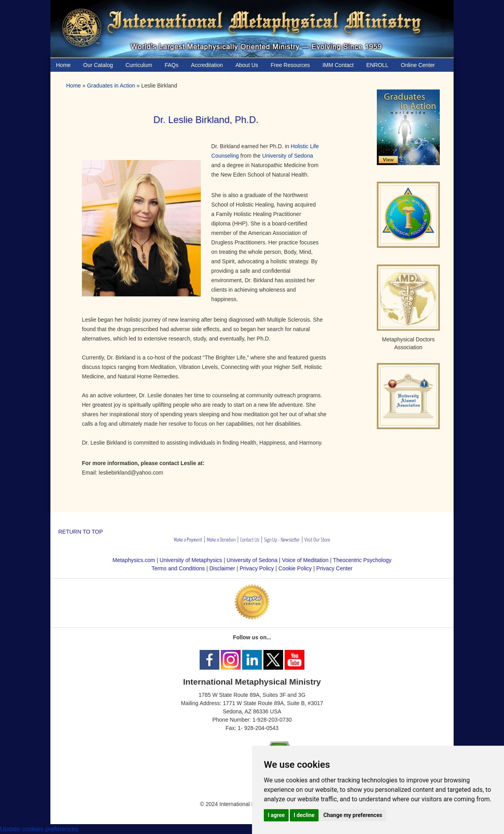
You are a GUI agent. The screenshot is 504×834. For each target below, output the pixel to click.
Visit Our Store (317, 540)
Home (73, 86)
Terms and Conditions (178, 568)
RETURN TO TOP (81, 532)
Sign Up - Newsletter (282, 540)
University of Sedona (288, 156)
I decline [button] (304, 815)
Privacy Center (334, 568)
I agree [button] (276, 815)
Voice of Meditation (305, 560)
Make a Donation (221, 540)
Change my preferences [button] (353, 815)
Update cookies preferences (39, 829)
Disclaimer (222, 568)
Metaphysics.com (135, 560)
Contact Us (250, 540)
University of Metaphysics (191, 560)
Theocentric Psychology (362, 560)
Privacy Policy (257, 568)
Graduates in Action (111, 86)
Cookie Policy (295, 568)
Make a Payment (188, 540)
